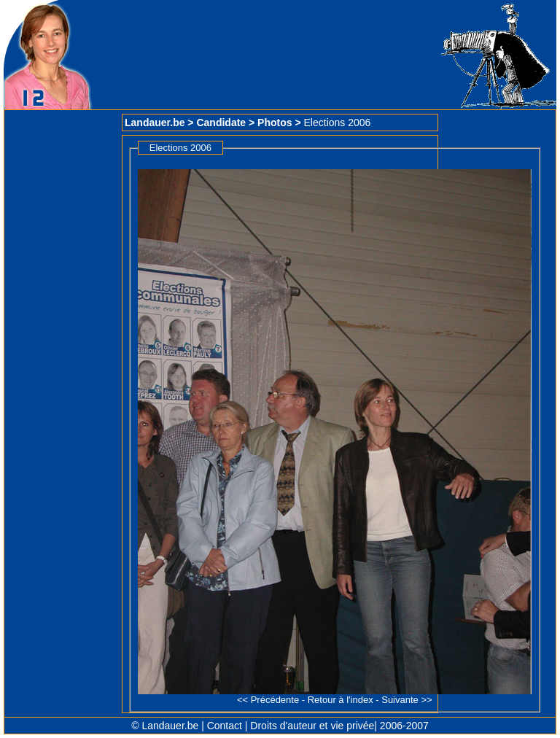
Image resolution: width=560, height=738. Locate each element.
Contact (225, 726)
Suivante (400, 700)
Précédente (275, 700)
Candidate (221, 123)
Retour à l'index (341, 700)
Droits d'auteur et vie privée (312, 726)
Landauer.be (155, 123)
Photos (275, 123)
